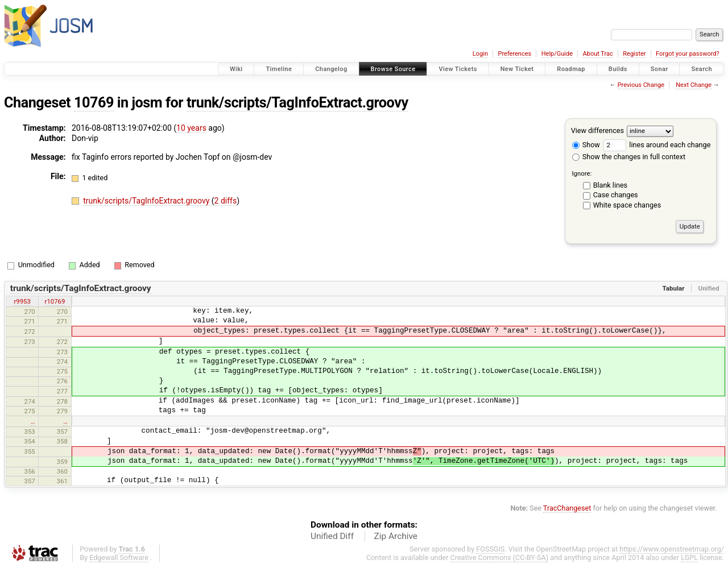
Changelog (331, 69)
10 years (191, 128)
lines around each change (657, 145)
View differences (597, 130)
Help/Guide (557, 54)
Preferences (514, 54)
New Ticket (517, 69)
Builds (618, 69)
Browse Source (393, 69)
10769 (94, 103)
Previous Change (641, 85)
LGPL (689, 557)
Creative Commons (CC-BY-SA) (500, 557)
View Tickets (458, 69)
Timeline (279, 69)
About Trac (598, 54)
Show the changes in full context (629, 157)
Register (634, 54)
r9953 (22, 301)
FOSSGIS (490, 549)
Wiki (236, 69)
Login (480, 54)
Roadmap (571, 69)
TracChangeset (567, 508)
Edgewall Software (119, 557)
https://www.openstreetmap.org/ (672, 549)
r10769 (55, 301)
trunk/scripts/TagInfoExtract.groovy (297, 103)
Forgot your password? (688, 54)
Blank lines (610, 185)
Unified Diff (332, 536)
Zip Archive (396, 536)
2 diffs (226, 201)
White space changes (627, 205)
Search (702, 69)
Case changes (616, 195)
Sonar (659, 69)
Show (586, 145)
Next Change (694, 85)
